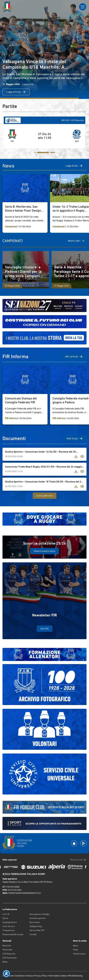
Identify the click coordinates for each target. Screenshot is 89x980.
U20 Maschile (9, 954)
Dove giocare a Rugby (40, 914)
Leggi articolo (16, 92)
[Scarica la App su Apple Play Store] (74, 843)
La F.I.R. (6, 914)
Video (76, 950)
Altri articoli (74, 357)
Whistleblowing (75, 976)
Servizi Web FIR (37, 930)
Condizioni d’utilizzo (24, 976)
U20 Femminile (10, 958)
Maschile (7, 946)
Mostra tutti (78, 860)
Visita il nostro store (44, 551)
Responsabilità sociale (13, 934)
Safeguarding (36, 926)
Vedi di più (75, 439)
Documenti (35, 922)
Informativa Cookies (58, 976)
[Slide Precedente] (4, 54)
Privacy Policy (41, 976)
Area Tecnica (9, 926)
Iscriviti (45, 628)
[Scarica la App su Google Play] (83, 843)
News (5, 962)
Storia (5, 918)
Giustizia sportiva (38, 918)
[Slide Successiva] (12, 54)
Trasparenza (8, 930)
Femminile (7, 950)
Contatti (33, 934)
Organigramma (10, 922)
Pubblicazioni (79, 954)
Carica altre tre (45, 496)
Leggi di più (74, 166)
